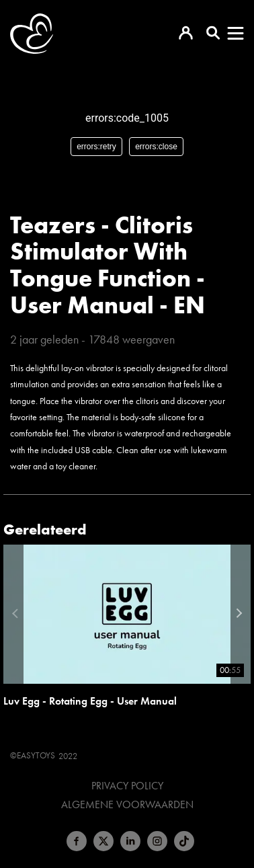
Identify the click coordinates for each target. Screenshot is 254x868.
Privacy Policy (127, 786)
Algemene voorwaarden (127, 805)
